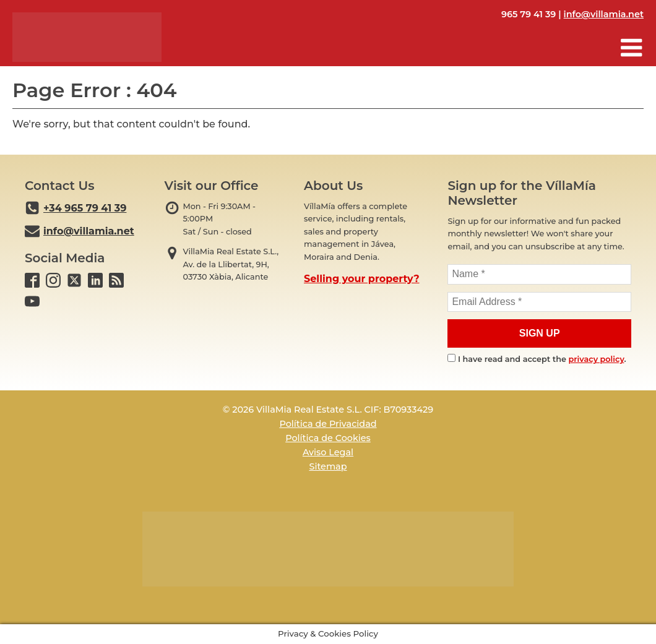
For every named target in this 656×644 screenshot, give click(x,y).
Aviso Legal (328, 452)
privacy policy (597, 359)
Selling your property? (362, 279)
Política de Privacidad (328, 424)
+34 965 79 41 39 (85, 208)
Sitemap (328, 466)
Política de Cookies (328, 438)
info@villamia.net (604, 14)
